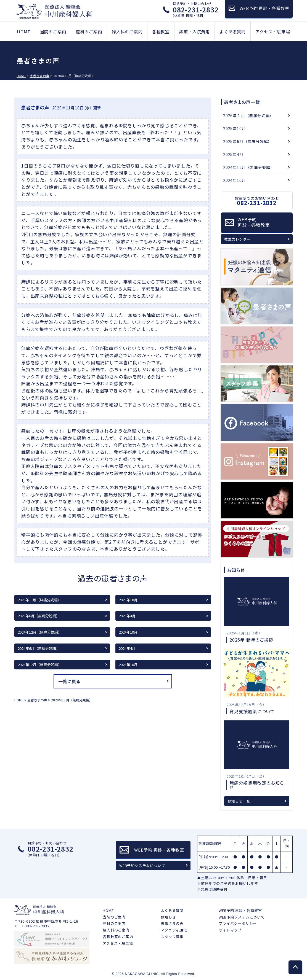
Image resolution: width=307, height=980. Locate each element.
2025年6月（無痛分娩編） (39, 616)
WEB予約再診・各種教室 (254, 222)
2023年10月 (128, 665)
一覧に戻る (69, 681)
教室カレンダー (238, 239)
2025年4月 (127, 616)
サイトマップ (230, 930)
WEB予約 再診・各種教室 (240, 910)
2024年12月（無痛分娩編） (40, 632)
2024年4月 (127, 648)
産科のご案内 (89, 32)
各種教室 (161, 32)
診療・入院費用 (194, 32)
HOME (23, 32)
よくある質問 (233, 32)
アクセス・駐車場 (273, 32)
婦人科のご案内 (127, 32)
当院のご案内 (53, 32)
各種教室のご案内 (118, 937)
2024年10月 (128, 632)
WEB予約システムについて (142, 865)
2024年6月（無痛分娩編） (39, 648)
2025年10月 (128, 600)
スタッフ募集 (172, 937)
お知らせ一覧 (239, 801)
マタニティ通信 (174, 930)
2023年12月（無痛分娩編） (40, 665)
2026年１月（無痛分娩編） (39, 600)
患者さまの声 (172, 923)
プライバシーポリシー (238, 923)
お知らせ (168, 917)
